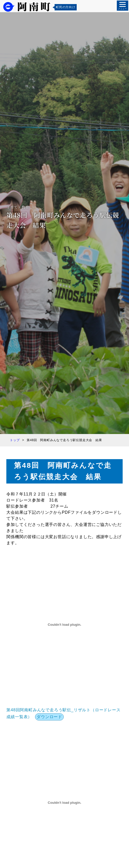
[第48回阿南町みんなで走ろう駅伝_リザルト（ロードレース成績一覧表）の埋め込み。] (64, 625)
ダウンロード (49, 717)
